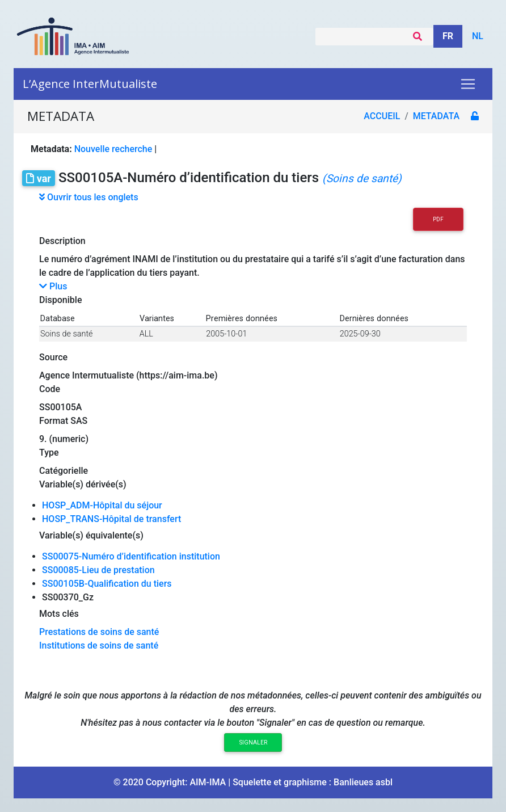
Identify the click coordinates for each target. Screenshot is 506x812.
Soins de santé (66, 334)
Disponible (60, 300)
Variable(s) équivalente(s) (91, 535)
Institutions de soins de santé (99, 645)
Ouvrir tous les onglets (89, 197)
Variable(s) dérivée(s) (83, 484)
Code (50, 389)
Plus (53, 286)
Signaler (253, 742)
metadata (436, 116)
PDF (438, 219)
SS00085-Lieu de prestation (98, 570)
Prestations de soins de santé (99, 632)
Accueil (382, 116)
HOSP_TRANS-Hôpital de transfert (111, 519)
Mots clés (59, 614)
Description (62, 241)
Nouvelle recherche (113, 149)
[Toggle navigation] (468, 84)
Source (53, 357)
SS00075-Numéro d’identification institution (131, 556)
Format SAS (63, 421)
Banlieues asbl (363, 782)
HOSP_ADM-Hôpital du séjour (102, 505)
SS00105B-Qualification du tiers (107, 584)
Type (49, 453)
